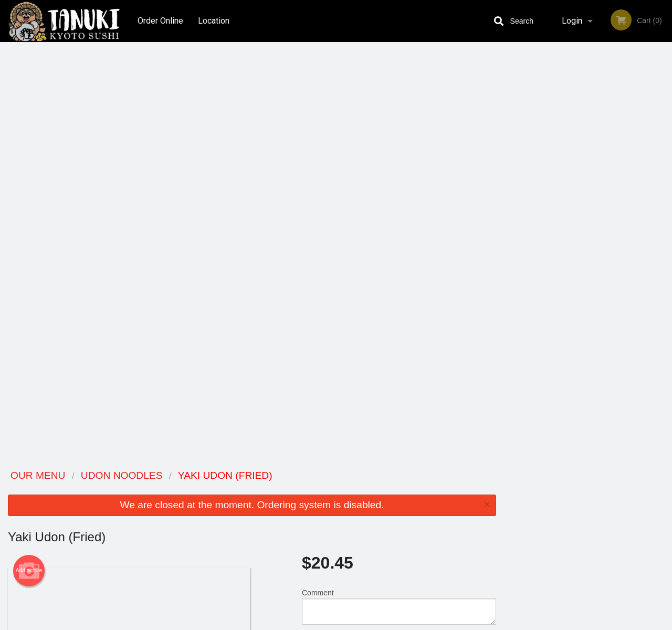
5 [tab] (612, 216)
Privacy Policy (408, 515)
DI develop (352, 594)
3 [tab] (580, 216)
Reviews (400, 490)
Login (572, 21)
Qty (332, 231)
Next (664, 148)
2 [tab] (564, 216)
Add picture (29, 153)
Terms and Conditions (420, 503)
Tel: (502, 515)
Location (214, 21)
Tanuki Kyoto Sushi (127, 476)
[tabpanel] (588, 148)
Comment (399, 189)
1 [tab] (549, 216)
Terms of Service (354, 623)
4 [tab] (596, 216)
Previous (512, 148)
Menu (309, 490)
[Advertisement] (252, 426)
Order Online (160, 21)
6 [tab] (627, 216)
